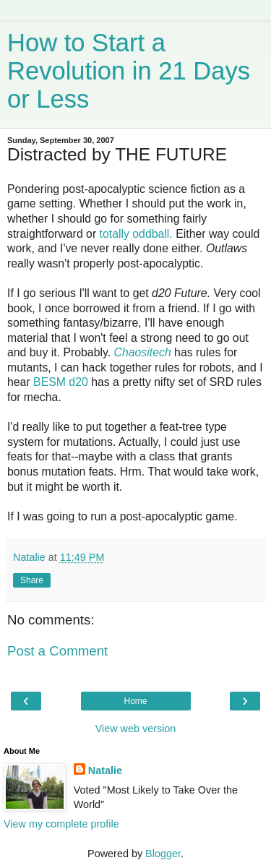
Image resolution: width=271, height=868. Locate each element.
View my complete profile (61, 824)
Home (135, 701)
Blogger (163, 854)
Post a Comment (57, 651)
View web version (136, 729)
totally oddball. (136, 234)
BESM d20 (61, 382)
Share (32, 580)
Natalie (105, 770)
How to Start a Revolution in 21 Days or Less (129, 71)
